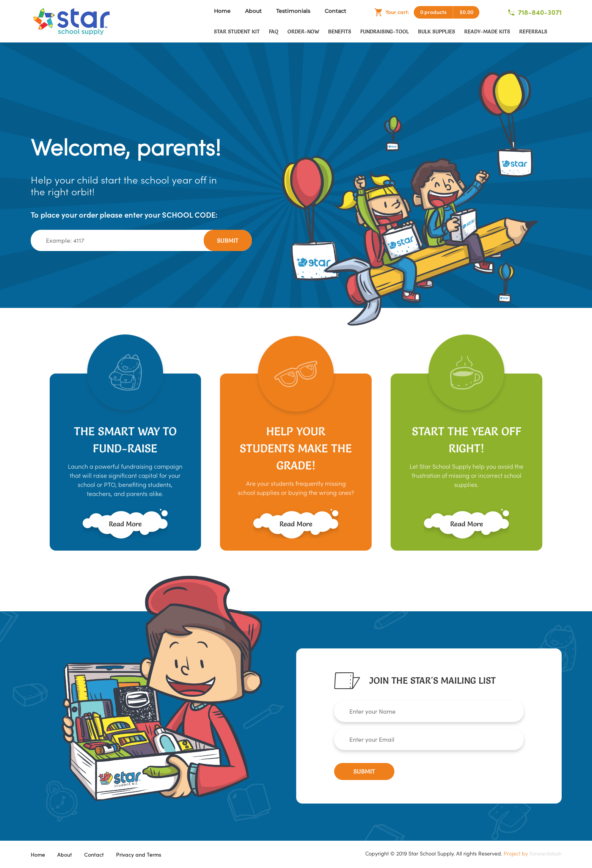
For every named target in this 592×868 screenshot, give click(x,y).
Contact (335, 11)
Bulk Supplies (437, 31)
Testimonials (293, 11)
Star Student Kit (237, 31)
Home (222, 11)
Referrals (533, 31)
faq (274, 31)
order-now (303, 31)
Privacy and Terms (139, 855)
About (253, 11)
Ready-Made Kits (487, 31)
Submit (228, 240)
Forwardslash (546, 854)
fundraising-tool (385, 31)
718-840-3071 (535, 12)
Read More (125, 524)
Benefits (340, 31)
